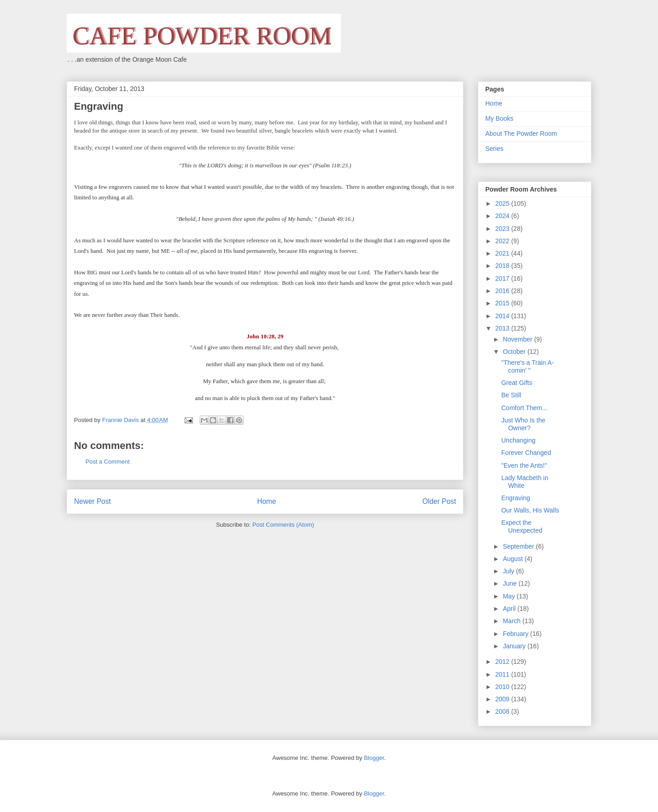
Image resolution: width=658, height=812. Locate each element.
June (510, 583)
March (512, 621)
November (518, 339)
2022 (503, 241)
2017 (503, 278)
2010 (503, 687)
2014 (503, 316)
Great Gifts (517, 383)
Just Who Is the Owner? (523, 424)
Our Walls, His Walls (530, 510)
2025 (503, 203)
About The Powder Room (521, 134)
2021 (503, 253)
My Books (499, 118)
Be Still (511, 395)
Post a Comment (108, 462)
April (510, 609)
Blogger (374, 758)
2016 (503, 291)
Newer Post (93, 501)
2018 (503, 266)
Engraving (516, 498)
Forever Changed (526, 453)
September (519, 546)
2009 (503, 699)
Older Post (439, 501)
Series (494, 149)
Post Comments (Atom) (283, 525)
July (509, 571)
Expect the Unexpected (522, 526)
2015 (503, 303)
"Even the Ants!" (524, 465)
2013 (503, 328)
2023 (503, 229)
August (513, 559)
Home (267, 501)
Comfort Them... (524, 408)
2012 (503, 662)
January (515, 646)
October (515, 352)
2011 (503, 674)
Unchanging (518, 440)
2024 (503, 216)
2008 (503, 711)
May (509, 596)
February (516, 634)
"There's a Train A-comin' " (528, 366)
